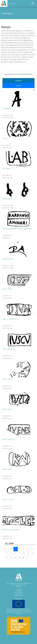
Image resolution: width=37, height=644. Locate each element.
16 (20, 557)
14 (11, 557)
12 (32, 553)
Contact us (18, 599)
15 (15, 557)
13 (7, 557)
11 (28, 553)
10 (24, 553)
